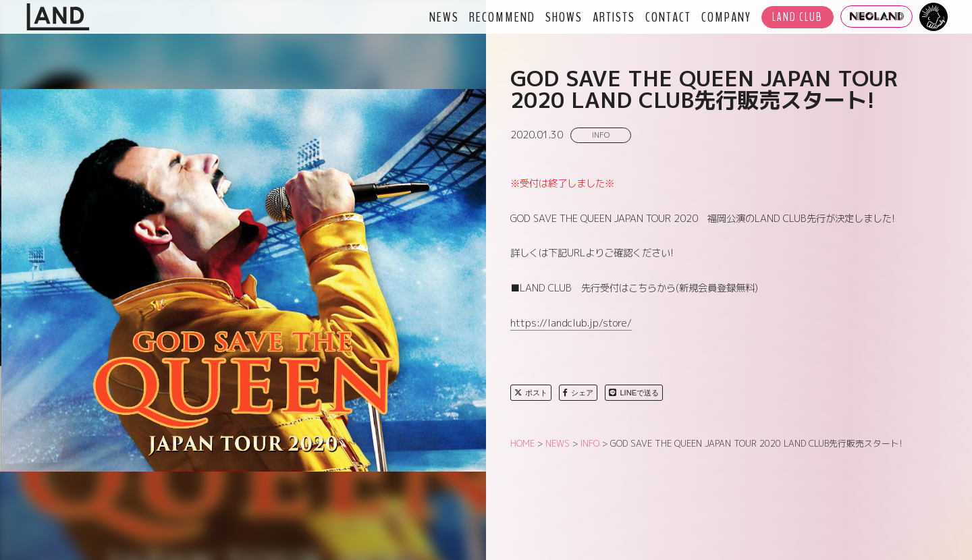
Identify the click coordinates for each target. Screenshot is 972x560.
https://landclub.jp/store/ (571, 323)
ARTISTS (614, 17)
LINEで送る (634, 393)
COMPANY (726, 17)
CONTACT (668, 17)
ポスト (531, 393)
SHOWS (564, 17)
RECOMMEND (502, 17)
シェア (578, 393)
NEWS (444, 17)
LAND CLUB (798, 17)
